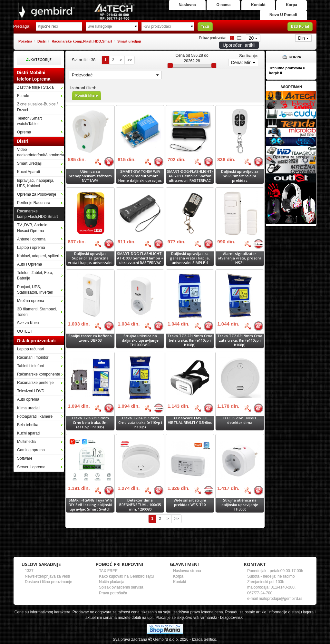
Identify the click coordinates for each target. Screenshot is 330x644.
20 (253, 38)
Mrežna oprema (31, 301)
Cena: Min (243, 63)
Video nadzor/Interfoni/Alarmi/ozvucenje (41, 152)
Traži (205, 26)
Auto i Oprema (29, 264)
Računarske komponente (39, 374)
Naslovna (187, 5)
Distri (42, 41)
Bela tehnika (28, 425)
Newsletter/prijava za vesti (47, 576)
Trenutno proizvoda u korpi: (287, 71)
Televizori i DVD (31, 391)
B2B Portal (300, 26)
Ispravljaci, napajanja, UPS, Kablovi (36, 183)
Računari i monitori (33, 357)
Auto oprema (28, 399)
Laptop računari (30, 349)
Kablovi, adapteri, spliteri (38, 256)
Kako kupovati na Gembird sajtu (126, 576)
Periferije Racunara (34, 203)
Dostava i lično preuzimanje (49, 582)
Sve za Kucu (28, 323)
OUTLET (25, 331)
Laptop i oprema (31, 248)
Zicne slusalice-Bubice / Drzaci (37, 107)
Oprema (24, 132)
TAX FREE (108, 571)
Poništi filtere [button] (87, 95)
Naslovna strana (187, 571)
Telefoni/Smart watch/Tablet (29, 121)
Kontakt (258, 5)
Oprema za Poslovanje (37, 194)
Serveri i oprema (31, 467)
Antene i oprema (31, 239)
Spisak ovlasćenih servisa (121, 587)
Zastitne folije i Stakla (35, 87)
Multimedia (26, 442)
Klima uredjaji (29, 408)
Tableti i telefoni (30, 366)
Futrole (23, 96)
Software (25, 458)
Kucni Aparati (29, 172)
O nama (223, 5)
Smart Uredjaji (29, 163)
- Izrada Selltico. (203, 639)
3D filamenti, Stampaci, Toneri (37, 312)
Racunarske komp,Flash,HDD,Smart (82, 41)
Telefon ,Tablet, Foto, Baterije (35, 275)
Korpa (291, 5)
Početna (25, 41)
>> (130, 60)
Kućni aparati (28, 433)
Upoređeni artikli (239, 45)
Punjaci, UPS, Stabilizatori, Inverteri (35, 290)
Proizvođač (115, 75)
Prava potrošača (113, 593)
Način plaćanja (112, 582)
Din (303, 38)
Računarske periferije (35, 383)
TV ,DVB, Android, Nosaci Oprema (33, 228)
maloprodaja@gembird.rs (281, 599)
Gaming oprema (31, 450)
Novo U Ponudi (283, 15)
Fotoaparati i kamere (35, 416)
